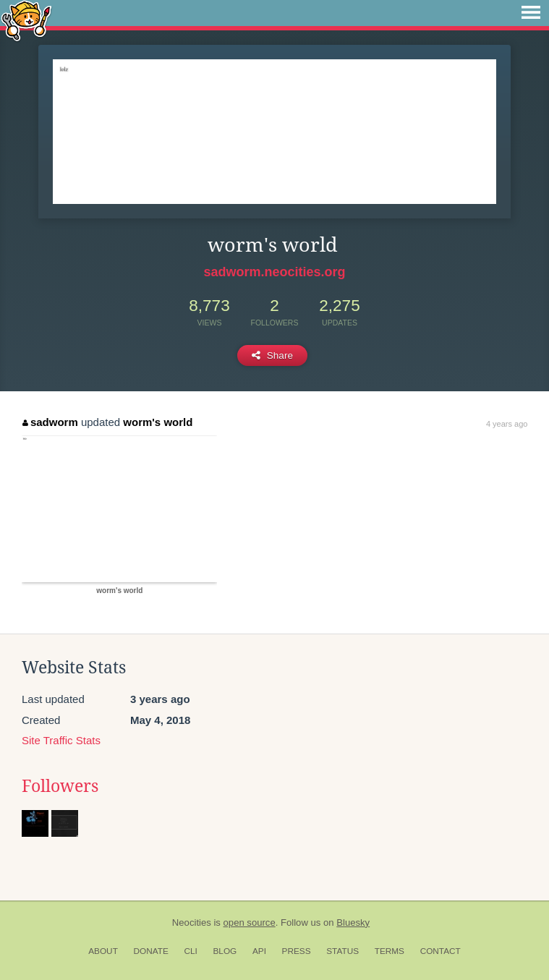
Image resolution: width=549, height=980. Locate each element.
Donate (151, 951)
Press (297, 951)
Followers (60, 786)
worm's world (158, 422)
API (259, 951)
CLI (190, 951)
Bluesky (353, 923)
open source (250, 923)
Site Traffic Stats (61, 740)
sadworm (50, 422)
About (103, 951)
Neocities (192, 923)
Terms (390, 951)
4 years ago (507, 424)
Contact (441, 951)
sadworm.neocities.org (274, 272)
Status (342, 951)
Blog (225, 951)
